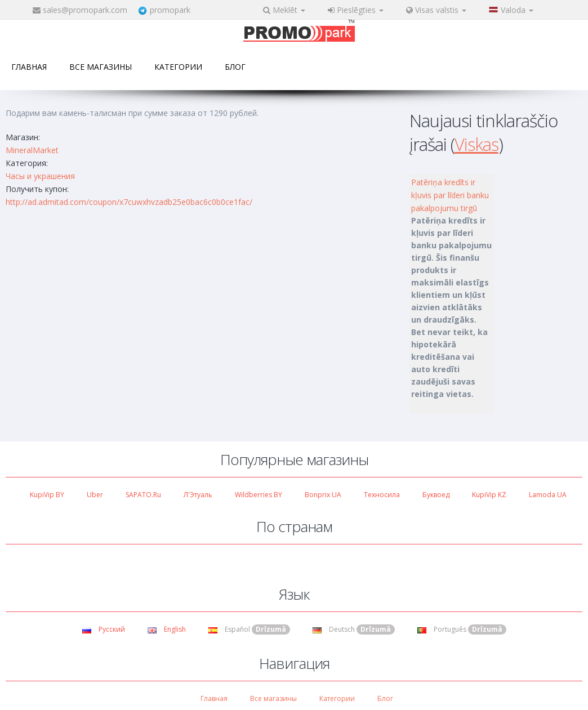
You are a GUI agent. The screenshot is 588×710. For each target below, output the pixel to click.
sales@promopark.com (85, 10)
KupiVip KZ (489, 495)
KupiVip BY (47, 495)
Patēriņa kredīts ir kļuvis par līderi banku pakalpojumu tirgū (450, 195)
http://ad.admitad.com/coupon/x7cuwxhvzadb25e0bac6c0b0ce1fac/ (129, 202)
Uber (95, 495)
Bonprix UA (323, 495)
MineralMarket (32, 150)
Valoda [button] (511, 10)
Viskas (476, 144)
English (167, 629)
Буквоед (436, 495)
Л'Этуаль (198, 495)
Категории (178, 67)
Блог (235, 67)
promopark (170, 10)
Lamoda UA (548, 495)
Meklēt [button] (284, 10)
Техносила (382, 495)
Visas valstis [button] (436, 10)
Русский (104, 629)
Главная (29, 67)
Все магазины (101, 67)
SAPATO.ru (143, 495)
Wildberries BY (259, 495)
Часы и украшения (40, 176)
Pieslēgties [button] (356, 10)
